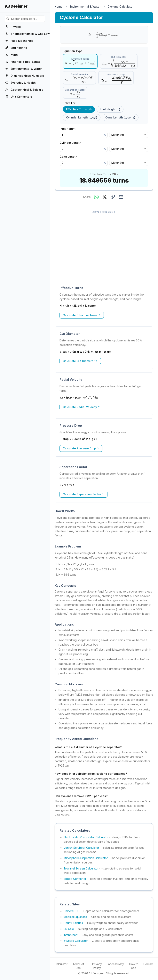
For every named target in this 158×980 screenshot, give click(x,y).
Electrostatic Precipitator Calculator (86, 837)
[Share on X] (105, 197)
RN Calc (69, 929)
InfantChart (71, 935)
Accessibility (116, 964)
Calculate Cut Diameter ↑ (80, 361)
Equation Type (73, 51)
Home (59, 7)
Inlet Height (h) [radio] (110, 109)
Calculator (61, 964)
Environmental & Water (85, 7)
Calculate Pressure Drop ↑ (81, 448)
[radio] (80, 61)
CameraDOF (71, 911)
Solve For (69, 103)
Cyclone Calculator (120, 7)
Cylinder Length (72, 143)
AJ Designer (16, 6)
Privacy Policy (97, 966)
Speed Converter (75, 879)
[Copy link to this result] (113, 197)
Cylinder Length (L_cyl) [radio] (82, 117)
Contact (148, 964)
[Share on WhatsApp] (96, 197)
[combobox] (129, 135)
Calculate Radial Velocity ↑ (81, 407)
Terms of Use (78, 966)
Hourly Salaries (73, 923)
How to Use (134, 966)
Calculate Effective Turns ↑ (82, 315)
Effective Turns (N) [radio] (79, 109)
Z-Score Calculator (76, 941)
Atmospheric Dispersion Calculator (86, 858)
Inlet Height (70, 129)
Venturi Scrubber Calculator (81, 848)
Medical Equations (75, 917)
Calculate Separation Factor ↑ (83, 494)
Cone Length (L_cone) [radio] (120, 117)
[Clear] (105, 135)
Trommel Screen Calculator (81, 868)
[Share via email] (121, 197)
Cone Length (70, 157)
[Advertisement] (104, 244)
